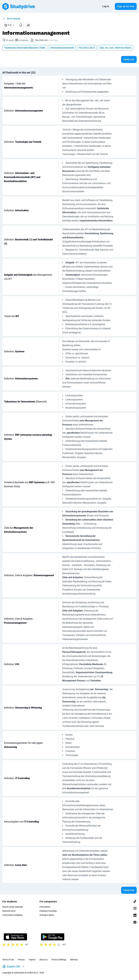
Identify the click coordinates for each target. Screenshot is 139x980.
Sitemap (74, 960)
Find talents (45, 907)
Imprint (32, 960)
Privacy (21, 960)
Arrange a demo (47, 915)
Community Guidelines (12, 915)
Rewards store (9, 911)
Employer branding (48, 911)
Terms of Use (8, 960)
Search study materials (13, 907)
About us (43, 960)
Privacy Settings (59, 960)
